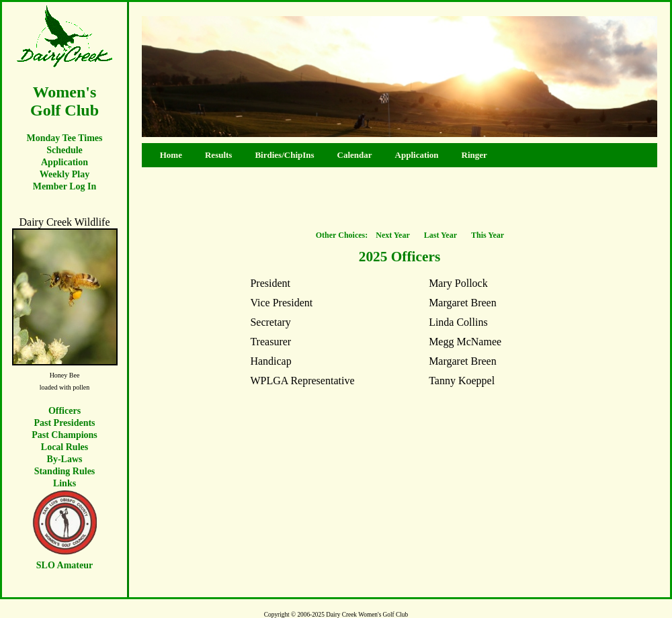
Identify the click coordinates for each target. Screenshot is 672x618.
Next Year (393, 235)
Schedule (65, 150)
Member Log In (65, 186)
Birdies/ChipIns (284, 155)
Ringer (474, 155)
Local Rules (65, 447)
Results (218, 155)
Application (65, 162)
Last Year (440, 235)
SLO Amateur (65, 565)
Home (168, 155)
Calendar (355, 155)
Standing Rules (65, 471)
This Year (488, 235)
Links (65, 483)
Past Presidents (64, 423)
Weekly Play (65, 174)
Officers (65, 411)
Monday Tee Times (64, 138)
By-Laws (65, 459)
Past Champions (65, 435)
